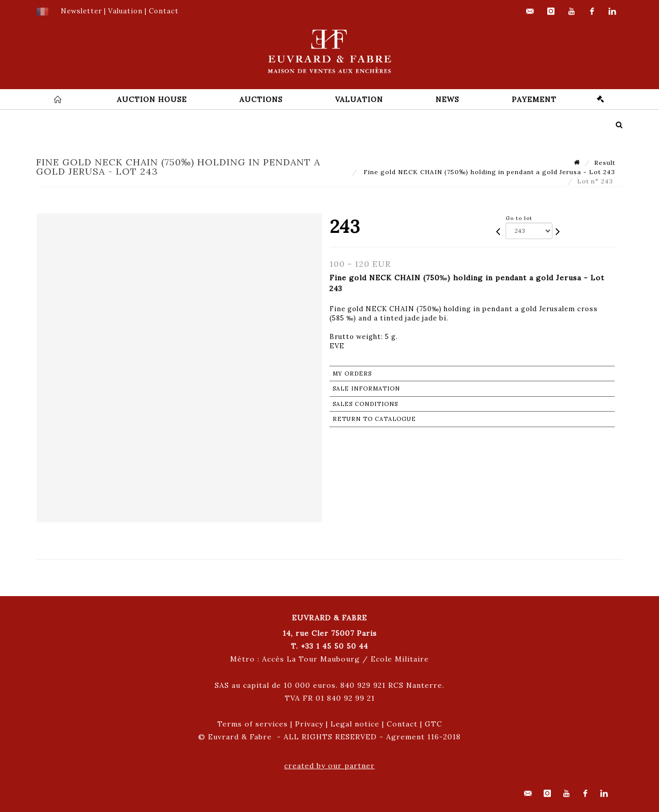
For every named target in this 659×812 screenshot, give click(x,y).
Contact (402, 724)
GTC (433, 724)
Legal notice (355, 724)
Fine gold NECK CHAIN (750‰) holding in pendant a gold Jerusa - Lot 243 (488, 172)
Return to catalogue (374, 419)
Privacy (309, 724)
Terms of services (253, 724)
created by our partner (329, 766)
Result (605, 163)
